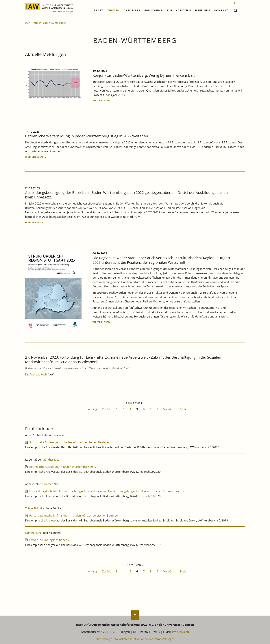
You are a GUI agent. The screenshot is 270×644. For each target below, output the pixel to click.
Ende (183, 409)
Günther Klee (51, 459)
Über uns (203, 10)
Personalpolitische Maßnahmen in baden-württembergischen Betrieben (74, 515)
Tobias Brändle (35, 508)
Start (99, 10)
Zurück (106, 409)
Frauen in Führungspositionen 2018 (52, 540)
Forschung (154, 10)
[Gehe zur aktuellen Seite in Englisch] (236, 3)
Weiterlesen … (103, 101)
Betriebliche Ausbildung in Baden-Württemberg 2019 (63, 467)
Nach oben (135, 615)
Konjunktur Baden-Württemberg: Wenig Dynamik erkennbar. (144, 75)
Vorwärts (169, 409)
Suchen (236, 10)
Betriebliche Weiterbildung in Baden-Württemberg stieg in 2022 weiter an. (87, 136)
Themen (113, 10)
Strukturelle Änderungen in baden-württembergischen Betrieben (70, 442)
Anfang (93, 409)
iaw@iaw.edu (181, 632)
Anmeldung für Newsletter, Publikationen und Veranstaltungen (135, 639)
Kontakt (221, 10)
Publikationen (179, 10)
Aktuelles (132, 10)
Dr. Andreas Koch (36, 375)
